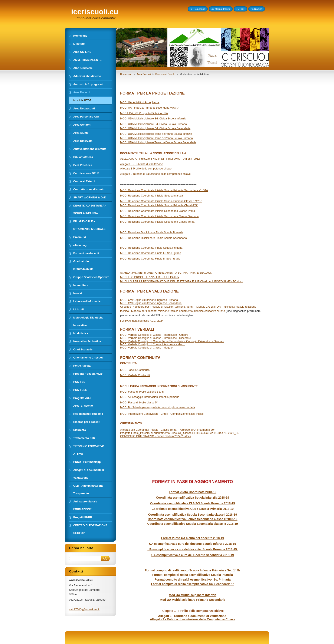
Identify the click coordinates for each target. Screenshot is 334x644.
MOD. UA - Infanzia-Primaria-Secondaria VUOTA (150, 108)
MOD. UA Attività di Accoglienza (140, 102)
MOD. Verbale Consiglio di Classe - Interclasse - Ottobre (154, 335)
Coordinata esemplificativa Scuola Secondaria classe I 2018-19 (192, 515)
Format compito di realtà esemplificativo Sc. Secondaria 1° (193, 584)
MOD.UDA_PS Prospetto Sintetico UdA (144, 113)
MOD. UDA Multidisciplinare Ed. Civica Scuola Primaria (153, 124)
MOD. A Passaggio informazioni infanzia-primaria (150, 397)
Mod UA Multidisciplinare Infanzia (193, 595)
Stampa (258, 9)
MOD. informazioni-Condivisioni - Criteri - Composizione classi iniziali (162, 414)
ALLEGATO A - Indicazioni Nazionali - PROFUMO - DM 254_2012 (160, 159)
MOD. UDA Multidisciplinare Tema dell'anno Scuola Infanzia (156, 134)
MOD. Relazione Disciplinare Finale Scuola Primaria (152, 232)
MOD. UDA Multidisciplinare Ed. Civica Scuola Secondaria (155, 128)
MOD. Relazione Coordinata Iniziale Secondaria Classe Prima (158, 211)
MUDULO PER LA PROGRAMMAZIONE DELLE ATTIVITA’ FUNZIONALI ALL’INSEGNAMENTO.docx (181, 281)
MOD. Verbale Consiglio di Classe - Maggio (146, 348)
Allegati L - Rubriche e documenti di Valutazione (192, 616)
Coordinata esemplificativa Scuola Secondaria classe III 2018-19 (193, 524)
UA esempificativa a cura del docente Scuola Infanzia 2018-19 (193, 544)
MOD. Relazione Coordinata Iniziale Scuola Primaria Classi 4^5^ (159, 205)
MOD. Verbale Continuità (135, 375)
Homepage (126, 74)
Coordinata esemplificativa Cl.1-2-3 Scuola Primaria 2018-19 (193, 503)
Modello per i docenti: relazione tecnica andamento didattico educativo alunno (178, 311)
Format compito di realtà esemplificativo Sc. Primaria (192, 579)
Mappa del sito (222, 9)
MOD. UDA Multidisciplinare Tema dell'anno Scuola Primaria (156, 138)
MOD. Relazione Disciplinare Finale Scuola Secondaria (153, 238)
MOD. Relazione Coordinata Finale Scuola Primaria (151, 248)
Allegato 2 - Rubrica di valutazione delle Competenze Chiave (193, 619)
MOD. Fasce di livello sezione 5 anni (142, 392)
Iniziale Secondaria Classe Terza (175, 222)
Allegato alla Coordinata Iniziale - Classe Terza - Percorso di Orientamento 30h (168, 430)
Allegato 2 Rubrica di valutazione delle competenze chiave (155, 174)
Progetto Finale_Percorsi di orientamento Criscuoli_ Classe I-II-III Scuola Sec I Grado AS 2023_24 (179, 433)
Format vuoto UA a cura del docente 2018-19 (192, 538)
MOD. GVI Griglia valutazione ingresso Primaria (149, 300)
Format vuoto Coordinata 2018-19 (193, 492)
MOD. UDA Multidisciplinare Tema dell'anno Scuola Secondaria (158, 142)
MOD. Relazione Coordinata (137, 222)
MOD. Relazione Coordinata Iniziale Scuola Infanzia (152, 196)
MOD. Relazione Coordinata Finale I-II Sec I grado (151, 253)
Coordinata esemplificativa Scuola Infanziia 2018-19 (192, 498)
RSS (242, 9)
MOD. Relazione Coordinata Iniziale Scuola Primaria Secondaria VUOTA (164, 190)
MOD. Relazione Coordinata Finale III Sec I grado (150, 259)
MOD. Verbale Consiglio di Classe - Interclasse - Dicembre (155, 338)
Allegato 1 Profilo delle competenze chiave (146, 169)
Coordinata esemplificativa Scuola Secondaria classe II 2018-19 (193, 519)
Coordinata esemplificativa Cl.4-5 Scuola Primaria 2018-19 (192, 509)
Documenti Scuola (165, 74)
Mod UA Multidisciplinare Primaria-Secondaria (193, 600)
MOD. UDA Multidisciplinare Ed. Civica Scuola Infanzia (153, 118)
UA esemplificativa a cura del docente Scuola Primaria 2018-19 (193, 549)
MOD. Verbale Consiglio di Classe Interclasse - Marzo (153, 344)
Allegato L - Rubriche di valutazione (142, 164)
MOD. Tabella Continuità (135, 370)
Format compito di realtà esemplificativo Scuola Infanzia (193, 575)
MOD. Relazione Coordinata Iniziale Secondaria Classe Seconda (159, 216)
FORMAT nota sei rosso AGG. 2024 (142, 321)
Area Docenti (144, 74)
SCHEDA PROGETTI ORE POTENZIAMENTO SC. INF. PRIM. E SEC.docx (166, 273)
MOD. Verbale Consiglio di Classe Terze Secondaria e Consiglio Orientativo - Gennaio (172, 341)
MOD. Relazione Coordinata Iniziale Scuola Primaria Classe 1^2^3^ (161, 201)
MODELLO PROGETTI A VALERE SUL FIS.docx (150, 277)
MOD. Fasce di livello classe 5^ (139, 402)
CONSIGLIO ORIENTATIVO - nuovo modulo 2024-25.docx (155, 436)
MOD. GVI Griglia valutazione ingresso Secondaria (151, 303)
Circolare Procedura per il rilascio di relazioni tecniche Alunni (157, 307)
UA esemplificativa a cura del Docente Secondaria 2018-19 (193, 555)
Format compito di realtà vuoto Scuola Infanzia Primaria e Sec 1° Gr (192, 570)
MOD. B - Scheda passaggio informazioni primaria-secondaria (158, 407)
